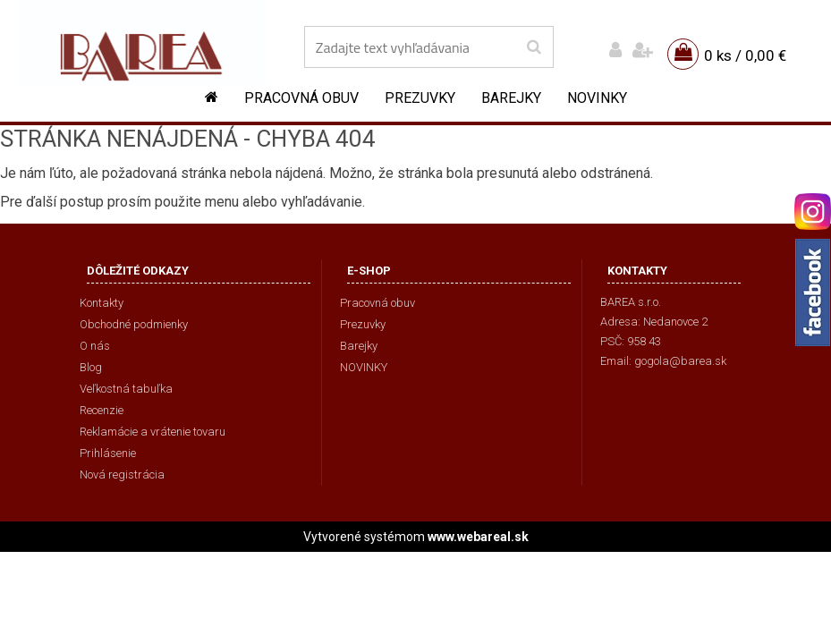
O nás (95, 346)
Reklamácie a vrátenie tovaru (153, 432)
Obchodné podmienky (134, 324)
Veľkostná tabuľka (126, 389)
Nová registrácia (122, 475)
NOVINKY (597, 98)
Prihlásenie (108, 453)
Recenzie (102, 410)
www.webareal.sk (478, 537)
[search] (534, 47)
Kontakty (102, 303)
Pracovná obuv (301, 98)
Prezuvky (420, 98)
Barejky (511, 98)
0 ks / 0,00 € (745, 55)
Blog (91, 367)
